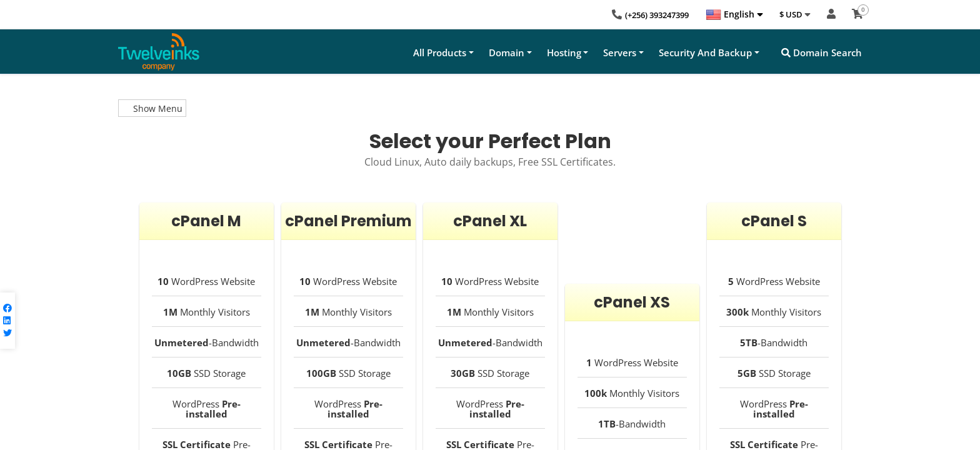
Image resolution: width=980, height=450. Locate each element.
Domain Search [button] (822, 52)
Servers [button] (620, 52)
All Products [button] (440, 52)
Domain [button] (507, 52)
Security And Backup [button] (705, 52)
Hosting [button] (564, 52)
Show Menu (152, 108)
